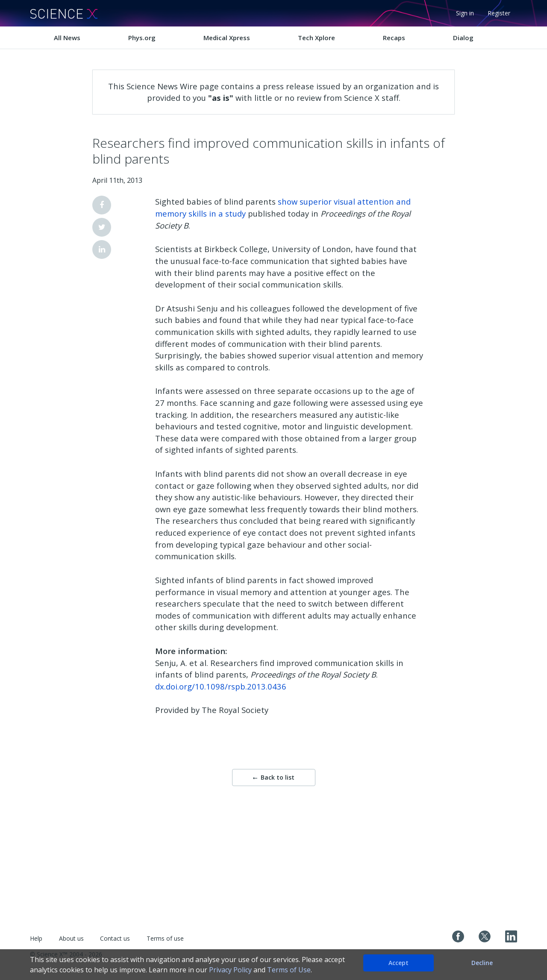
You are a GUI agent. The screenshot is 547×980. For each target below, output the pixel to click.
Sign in (465, 13)
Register (499, 13)
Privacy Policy (230, 970)
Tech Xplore (316, 38)
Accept (398, 963)
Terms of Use (289, 970)
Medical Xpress (227, 38)
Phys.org (142, 38)
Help (36, 938)
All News (67, 38)
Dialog (463, 38)
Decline (482, 963)
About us (71, 938)
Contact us (115, 938)
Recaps (394, 38)
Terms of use (165, 938)
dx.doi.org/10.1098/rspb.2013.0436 (221, 686)
